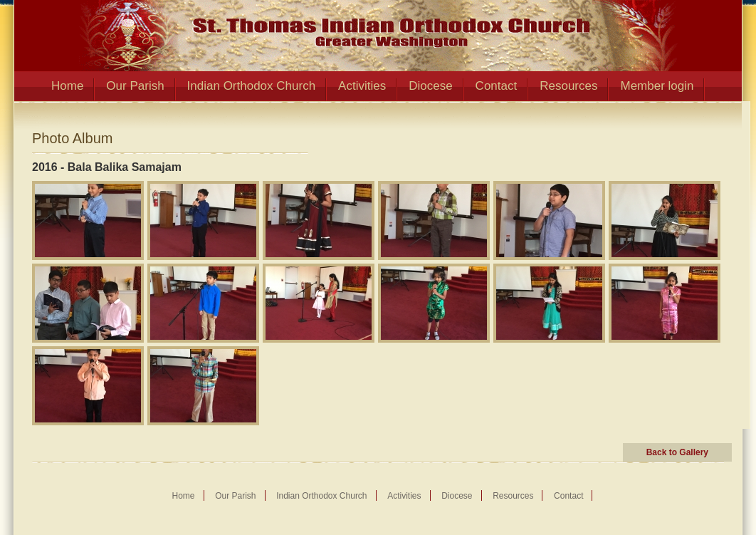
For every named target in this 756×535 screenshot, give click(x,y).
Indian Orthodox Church (252, 86)
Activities (362, 86)
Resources (568, 86)
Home (67, 86)
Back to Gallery (677, 452)
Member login (657, 86)
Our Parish (135, 86)
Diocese (430, 86)
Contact (497, 86)
